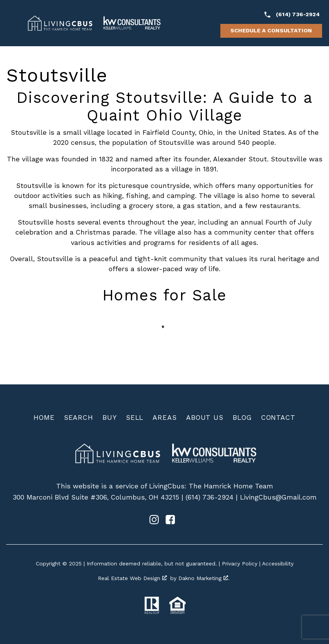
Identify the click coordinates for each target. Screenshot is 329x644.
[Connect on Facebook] (170, 522)
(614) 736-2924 (210, 497)
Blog (242, 418)
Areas (165, 418)
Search (79, 418)
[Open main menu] (14, 23)
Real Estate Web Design (132, 578)
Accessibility (278, 563)
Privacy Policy (240, 563)
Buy (110, 418)
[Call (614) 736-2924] (292, 15)
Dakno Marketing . (204, 578)
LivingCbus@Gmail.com (278, 497)
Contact (278, 418)
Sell (135, 418)
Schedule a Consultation (271, 30)
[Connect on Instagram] (154, 522)
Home (44, 418)
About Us (205, 418)
